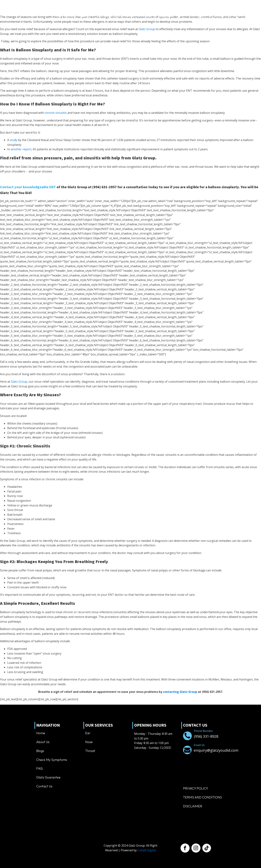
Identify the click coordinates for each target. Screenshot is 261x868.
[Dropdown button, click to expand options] (224, 16)
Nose (89, 742)
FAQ (39, 768)
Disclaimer (193, 806)
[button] (194, 16)
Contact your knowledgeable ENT (28, 187)
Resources (147, 16)
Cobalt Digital (147, 850)
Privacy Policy (196, 788)
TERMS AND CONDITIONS (202, 797)
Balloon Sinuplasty (110, 16)
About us (70, 16)
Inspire (130, 16)
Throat (90, 751)
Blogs (40, 751)
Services (87, 16)
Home (58, 16)
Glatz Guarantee (48, 777)
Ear (88, 733)
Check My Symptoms (52, 760)
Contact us (166, 16)
